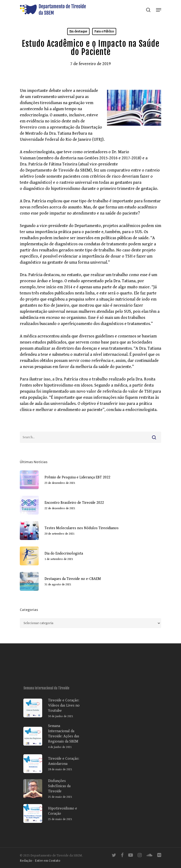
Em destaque (78, 31)
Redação (26, 861)
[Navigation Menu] (159, 10)
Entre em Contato (48, 861)
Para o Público (104, 31)
